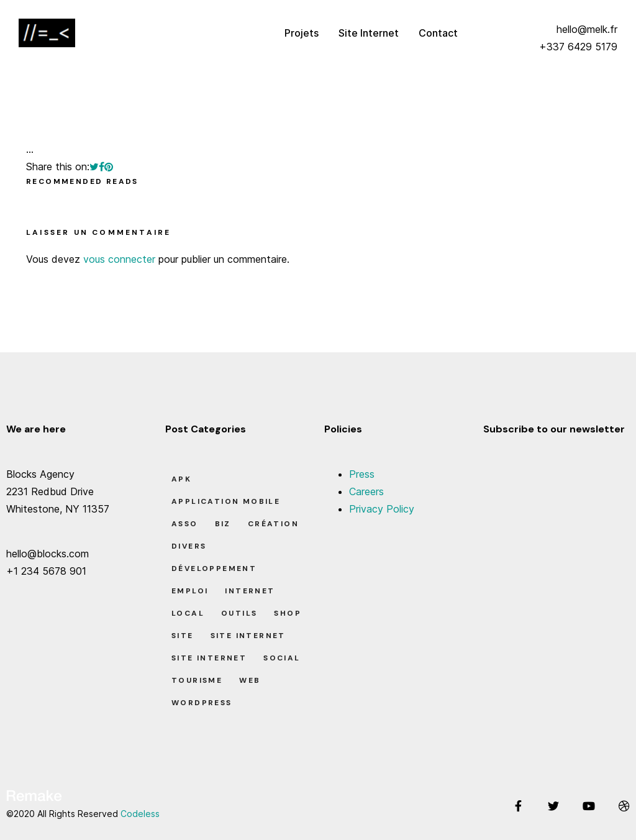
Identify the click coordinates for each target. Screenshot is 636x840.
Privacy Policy (382, 509)
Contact (438, 33)
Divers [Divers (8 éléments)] (189, 546)
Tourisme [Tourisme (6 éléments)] (197, 680)
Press (362, 474)
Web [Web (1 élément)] (250, 680)
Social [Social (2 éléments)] (282, 658)
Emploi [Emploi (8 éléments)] (190, 591)
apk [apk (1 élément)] (181, 479)
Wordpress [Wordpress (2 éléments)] (202, 703)
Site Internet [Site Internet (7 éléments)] (209, 658)
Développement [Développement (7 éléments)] (214, 568)
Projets (302, 33)
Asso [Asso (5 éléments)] (185, 524)
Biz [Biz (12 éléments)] (223, 524)
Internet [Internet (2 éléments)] (250, 591)
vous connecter (119, 259)
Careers (366, 491)
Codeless (140, 814)
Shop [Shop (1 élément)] (288, 613)
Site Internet (369, 33)
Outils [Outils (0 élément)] (239, 613)
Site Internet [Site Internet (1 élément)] (248, 636)
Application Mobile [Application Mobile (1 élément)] (226, 501)
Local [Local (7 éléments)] (188, 613)
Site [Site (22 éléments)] (183, 636)
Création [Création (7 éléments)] (273, 524)
